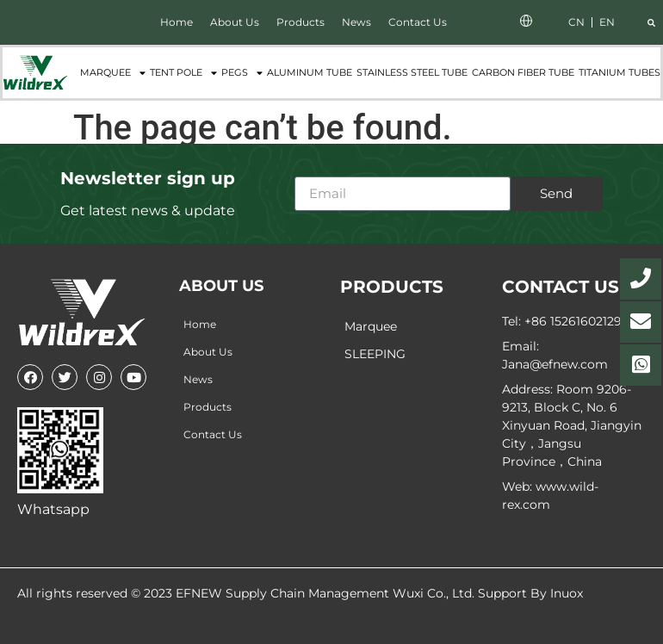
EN (607, 22)
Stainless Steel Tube (412, 72)
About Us (235, 22)
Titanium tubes (620, 72)
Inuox (567, 593)
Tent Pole (183, 73)
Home (177, 22)
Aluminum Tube (310, 72)
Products (301, 22)
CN (576, 22)
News (356, 22)
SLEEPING (375, 354)
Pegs (242, 73)
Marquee (113, 73)
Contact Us (418, 22)
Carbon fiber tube (523, 72)
